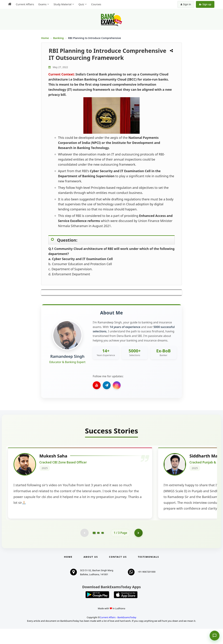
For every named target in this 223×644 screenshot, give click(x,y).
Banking (58, 38)
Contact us (118, 572)
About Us (91, 572)
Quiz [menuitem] (81, 4)
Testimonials (148, 572)
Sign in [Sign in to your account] (186, 4)
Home (45, 38)
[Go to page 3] (103, 548)
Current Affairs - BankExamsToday (118, 632)
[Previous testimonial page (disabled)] (84, 548)
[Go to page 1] (94, 548)
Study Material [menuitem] (62, 4)
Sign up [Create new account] (205, 4)
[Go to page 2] (98, 548)
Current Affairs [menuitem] (25, 4)
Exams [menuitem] (42, 4)
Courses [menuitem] (96, 4)
